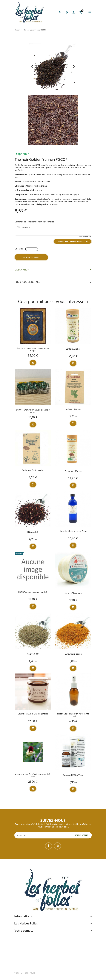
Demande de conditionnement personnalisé (34, 222)
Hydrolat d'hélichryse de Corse (73, 531)
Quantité (19, 249)
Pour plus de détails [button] (53, 282)
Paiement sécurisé (30, 938)
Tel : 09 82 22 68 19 (29, 963)
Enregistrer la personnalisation (73, 242)
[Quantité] (32, 249)
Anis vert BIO (33, 654)
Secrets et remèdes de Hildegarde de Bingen (33, 349)
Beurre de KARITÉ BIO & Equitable (33, 714)
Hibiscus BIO (33, 532)
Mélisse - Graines (73, 409)
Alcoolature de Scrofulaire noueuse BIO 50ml (33, 776)
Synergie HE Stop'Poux (73, 775)
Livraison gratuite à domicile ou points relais (45, 949)
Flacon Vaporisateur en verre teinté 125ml (73, 715)
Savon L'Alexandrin (73, 593)
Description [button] (53, 270)
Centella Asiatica (73, 349)
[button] (74, 13)
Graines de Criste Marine (33, 470)
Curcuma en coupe (73, 654)
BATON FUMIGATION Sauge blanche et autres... (33, 411)
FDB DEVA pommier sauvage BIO (33, 592)
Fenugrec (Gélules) (73, 471)
